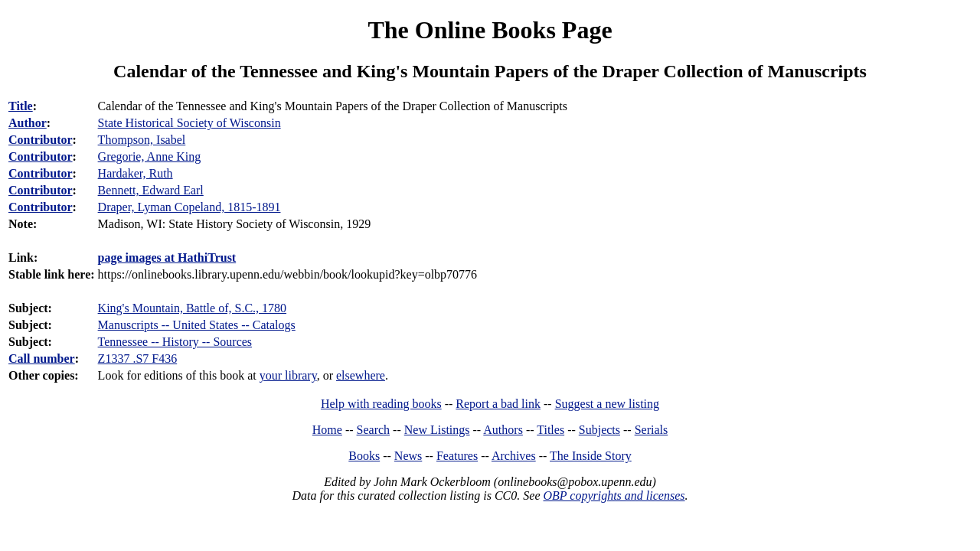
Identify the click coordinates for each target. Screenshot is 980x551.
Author (28, 123)
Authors (503, 430)
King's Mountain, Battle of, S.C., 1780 (192, 308)
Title (21, 106)
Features (457, 456)
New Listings (437, 430)
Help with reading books (381, 404)
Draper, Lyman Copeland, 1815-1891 (189, 207)
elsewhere (361, 375)
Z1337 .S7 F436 (138, 359)
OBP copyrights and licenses (614, 496)
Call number (42, 359)
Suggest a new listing (607, 404)
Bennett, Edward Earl (151, 190)
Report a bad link (498, 404)
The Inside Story (591, 456)
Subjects (599, 430)
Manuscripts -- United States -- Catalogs (197, 325)
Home (327, 430)
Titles (550, 430)
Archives (514, 456)
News (408, 456)
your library (288, 375)
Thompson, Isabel (142, 140)
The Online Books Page (490, 30)
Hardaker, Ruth (136, 173)
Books (364, 456)
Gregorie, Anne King (150, 156)
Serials (652, 430)
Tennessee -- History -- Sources (175, 342)
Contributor (41, 140)
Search (374, 430)
